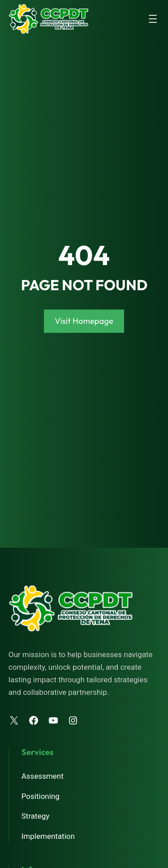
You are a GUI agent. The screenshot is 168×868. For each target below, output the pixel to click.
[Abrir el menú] (153, 19)
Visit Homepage (84, 321)
